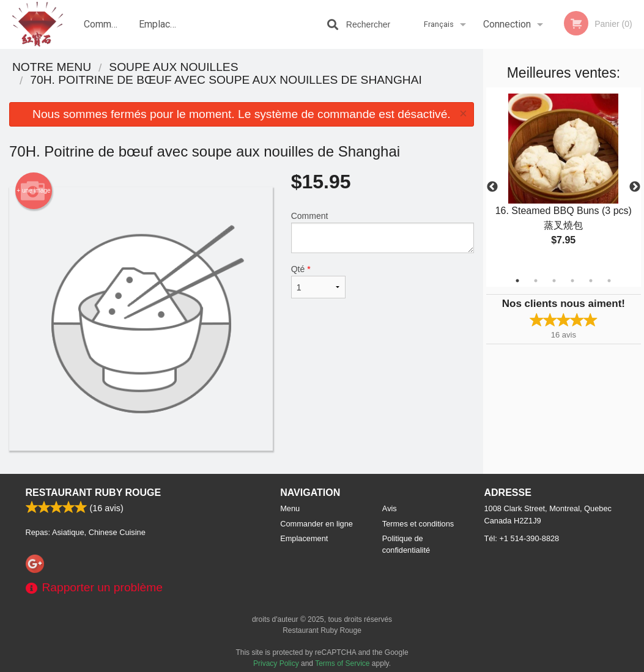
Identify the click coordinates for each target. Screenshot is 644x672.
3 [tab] (554, 281)
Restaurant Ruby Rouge (94, 493)
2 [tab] (536, 281)
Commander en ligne (107, 34)
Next (635, 187)
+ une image (33, 191)
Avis (390, 508)
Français (439, 24)
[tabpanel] (564, 180)
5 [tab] (591, 281)
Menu (290, 508)
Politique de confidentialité (406, 544)
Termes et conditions (418, 524)
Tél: (522, 538)
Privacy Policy (276, 663)
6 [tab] (609, 281)
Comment (383, 232)
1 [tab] (517, 281)
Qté (318, 281)
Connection (507, 24)
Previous (492, 187)
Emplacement (162, 24)
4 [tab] (572, 281)
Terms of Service (342, 663)
